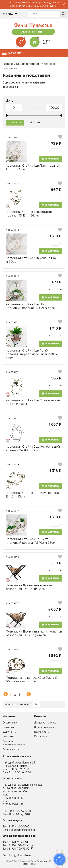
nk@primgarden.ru (21, 855)
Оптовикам (41, 736)
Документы (10, 732)
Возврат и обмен (44, 727)
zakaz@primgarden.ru (23, 830)
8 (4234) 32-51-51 (19, 769)
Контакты (8, 736)
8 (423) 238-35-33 (13, 798)
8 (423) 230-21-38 (13, 804)
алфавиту (39, 82)
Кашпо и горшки (27, 64)
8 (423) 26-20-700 (19, 826)
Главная (8, 64)
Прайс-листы (42, 732)
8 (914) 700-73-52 (19, 849)
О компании (10, 722)
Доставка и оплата (45, 722)
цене (29, 82)
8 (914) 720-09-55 (19, 845)
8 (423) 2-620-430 (19, 842)
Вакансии (8, 727)
